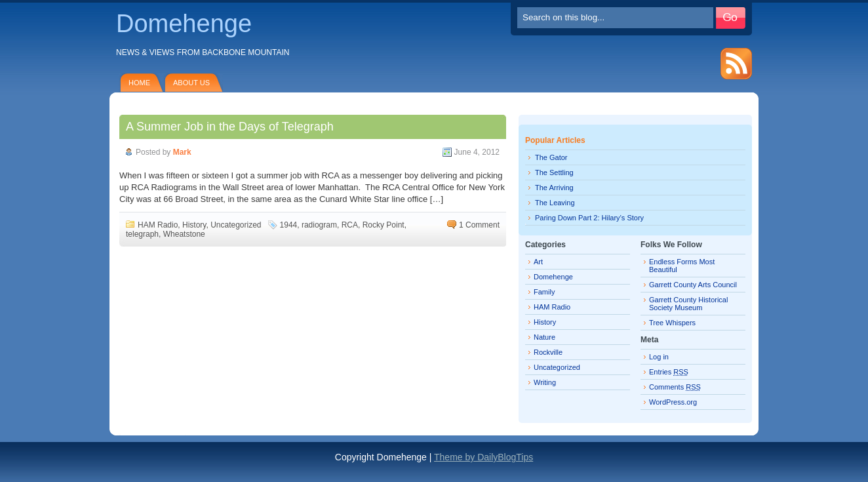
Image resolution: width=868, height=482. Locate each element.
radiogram (319, 225)
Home (139, 83)
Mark (182, 152)
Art (538, 262)
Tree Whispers (672, 323)
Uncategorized (236, 225)
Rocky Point (384, 225)
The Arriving (554, 188)
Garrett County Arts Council (693, 285)
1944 (289, 225)
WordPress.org (673, 402)
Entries (669, 372)
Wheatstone (184, 234)
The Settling (554, 172)
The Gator (551, 157)
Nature (544, 337)
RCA (350, 225)
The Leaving (555, 203)
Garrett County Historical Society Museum (688, 304)
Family (544, 292)
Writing (545, 382)
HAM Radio (158, 225)
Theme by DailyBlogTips (483, 457)
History (194, 225)
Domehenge (184, 24)
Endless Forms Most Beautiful (682, 266)
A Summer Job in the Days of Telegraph (230, 127)
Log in (659, 357)
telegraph (142, 234)
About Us (191, 83)
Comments (675, 387)
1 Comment (479, 225)
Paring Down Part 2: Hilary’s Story (589, 218)
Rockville (548, 352)
